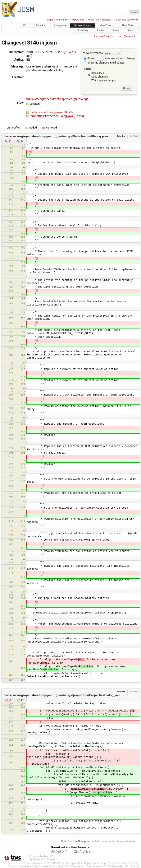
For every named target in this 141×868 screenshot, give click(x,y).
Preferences (62, 20)
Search (131, 30)
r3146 (20, 141)
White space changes (104, 80)
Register (106, 20)
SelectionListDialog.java (46, 112)
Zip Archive (82, 851)
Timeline (41, 25)
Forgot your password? (126, 20)
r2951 (8, 700)
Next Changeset (127, 36)
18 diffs (68, 112)
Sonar (116, 30)
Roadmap (83, 30)
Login (50, 20)
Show (89, 58)
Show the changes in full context (104, 63)
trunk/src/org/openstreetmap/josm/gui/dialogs (57, 99)
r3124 (8, 141)
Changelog (60, 25)
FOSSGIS (54, 863)
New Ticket (128, 25)
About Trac (93, 20)
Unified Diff (59, 851)
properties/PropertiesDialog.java (52, 116)
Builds (101, 30)
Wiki (25, 25)
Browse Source (83, 25)
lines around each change (115, 58)
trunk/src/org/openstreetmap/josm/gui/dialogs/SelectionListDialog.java (56, 136)
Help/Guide (78, 20)
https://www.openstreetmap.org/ (120, 863)
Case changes (100, 77)
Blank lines (98, 73)
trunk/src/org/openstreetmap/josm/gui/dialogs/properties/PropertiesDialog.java (62, 695)
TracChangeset (82, 841)
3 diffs (79, 116)
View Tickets (107, 25)
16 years (70, 52)
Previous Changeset (104, 36)
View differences (93, 53)
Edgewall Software (44, 859)
